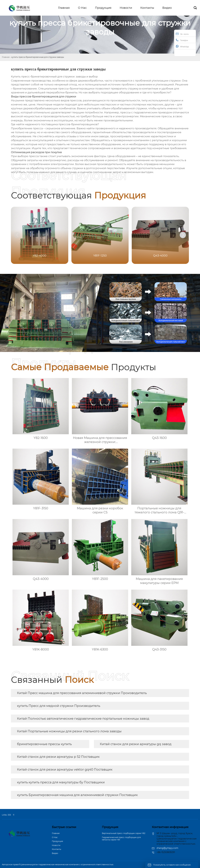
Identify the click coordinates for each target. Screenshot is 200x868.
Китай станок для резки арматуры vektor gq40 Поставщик (65, 769)
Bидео (55, 853)
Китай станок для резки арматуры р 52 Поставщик (58, 757)
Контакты (56, 849)
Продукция (57, 841)
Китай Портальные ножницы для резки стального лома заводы (69, 731)
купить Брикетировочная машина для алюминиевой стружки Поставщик (77, 795)
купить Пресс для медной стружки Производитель (59, 706)
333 (9, 815)
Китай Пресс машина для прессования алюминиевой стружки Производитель (82, 693)
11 (14, 815)
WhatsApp (182, 46)
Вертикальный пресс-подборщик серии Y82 (124, 833)
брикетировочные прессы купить (44, 744)
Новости (56, 845)
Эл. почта (182, 34)
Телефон (182, 40)
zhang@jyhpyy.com (167, 848)
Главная (6, 57)
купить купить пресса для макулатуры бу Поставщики (61, 782)
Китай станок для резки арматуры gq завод (136, 744)
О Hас (55, 837)
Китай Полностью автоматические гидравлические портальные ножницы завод (83, 719)
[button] (183, 235)
